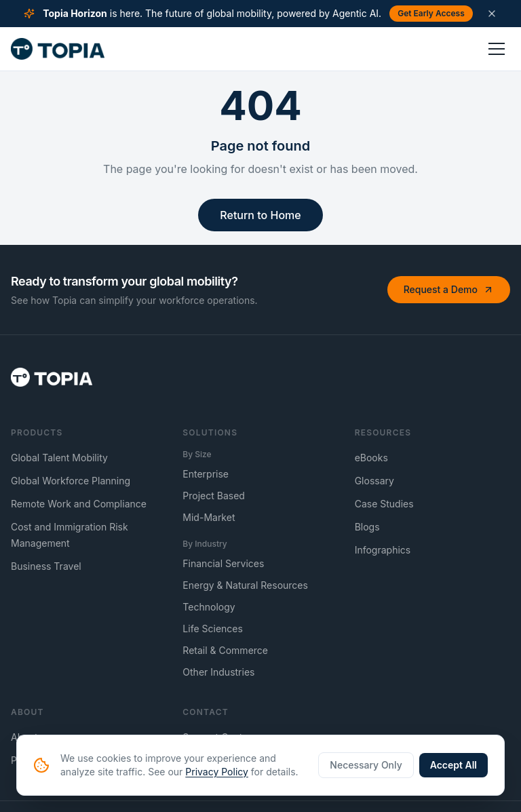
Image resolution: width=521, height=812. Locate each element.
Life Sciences (213, 629)
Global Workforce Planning (71, 481)
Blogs (367, 527)
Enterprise (206, 474)
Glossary (374, 481)
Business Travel (46, 566)
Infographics (383, 550)
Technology (209, 607)
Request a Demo (449, 289)
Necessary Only (366, 765)
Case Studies (384, 504)
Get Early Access (431, 13)
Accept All (454, 765)
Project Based (214, 496)
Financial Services (223, 563)
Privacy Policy (217, 772)
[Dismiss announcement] (492, 14)
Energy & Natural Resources (245, 585)
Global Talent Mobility (59, 458)
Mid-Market (209, 517)
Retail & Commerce (225, 650)
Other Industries (218, 672)
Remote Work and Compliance (79, 504)
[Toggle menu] (497, 49)
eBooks (371, 458)
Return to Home (260, 215)
